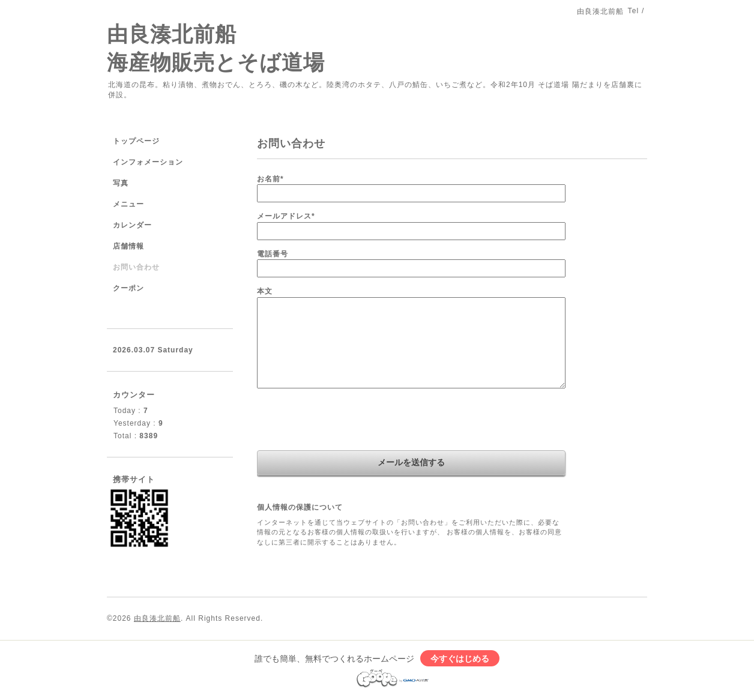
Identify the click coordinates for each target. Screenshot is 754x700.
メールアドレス (286, 216)
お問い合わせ (136, 267)
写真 (121, 183)
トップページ (136, 141)
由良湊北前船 (157, 618)
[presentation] (348, 421)
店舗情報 (128, 246)
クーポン (128, 288)
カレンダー (132, 225)
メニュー (128, 204)
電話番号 (273, 254)
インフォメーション (148, 162)
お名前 (270, 179)
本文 (265, 291)
